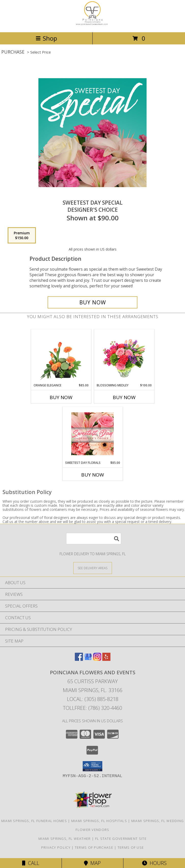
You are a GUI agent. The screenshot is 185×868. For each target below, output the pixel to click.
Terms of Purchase (94, 847)
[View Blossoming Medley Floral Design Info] (124, 356)
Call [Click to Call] (31, 863)
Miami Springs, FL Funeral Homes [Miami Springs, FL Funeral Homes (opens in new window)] (34, 821)
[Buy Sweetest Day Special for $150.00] (93, 302)
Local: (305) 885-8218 (93, 699)
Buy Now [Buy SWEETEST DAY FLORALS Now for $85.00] (93, 475)
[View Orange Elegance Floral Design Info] (61, 356)
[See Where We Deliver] (93, 568)
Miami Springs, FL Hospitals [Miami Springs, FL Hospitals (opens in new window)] (99, 821)
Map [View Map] (92, 863)
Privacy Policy (56, 847)
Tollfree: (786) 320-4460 (92, 708)
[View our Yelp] (106, 659)
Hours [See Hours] (154, 863)
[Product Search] (94, 539)
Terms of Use (131, 847)
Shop (46, 38)
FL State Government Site (121, 839)
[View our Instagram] (97, 659)
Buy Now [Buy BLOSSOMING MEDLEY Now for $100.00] (124, 397)
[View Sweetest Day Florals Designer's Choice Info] (92, 434)
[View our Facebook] (79, 659)
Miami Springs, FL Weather (65, 839)
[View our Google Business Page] (88, 659)
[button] (92, 766)
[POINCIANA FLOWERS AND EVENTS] (93, 25)
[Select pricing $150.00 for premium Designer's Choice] (22, 235)
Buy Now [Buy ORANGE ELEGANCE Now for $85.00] (61, 397)
